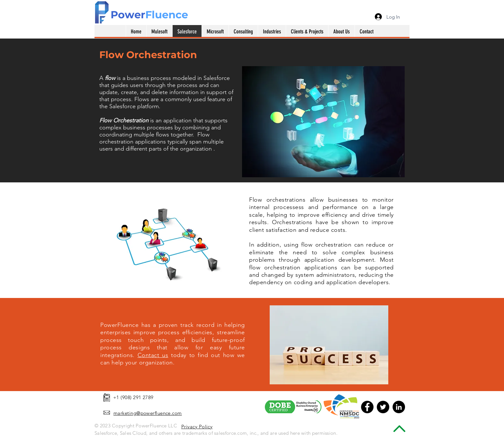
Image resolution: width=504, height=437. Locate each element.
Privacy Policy (197, 427)
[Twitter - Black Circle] (383, 407)
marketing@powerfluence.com (148, 413)
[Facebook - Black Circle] (367, 407)
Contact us (153, 355)
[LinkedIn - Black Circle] (399, 407)
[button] (215, 32)
